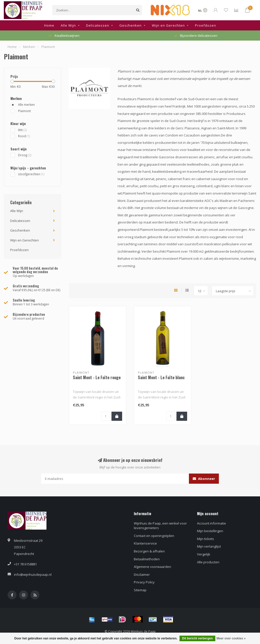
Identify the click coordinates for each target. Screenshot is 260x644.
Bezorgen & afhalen (149, 551)
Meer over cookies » (231, 638)
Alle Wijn (68, 25)
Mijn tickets (206, 539)
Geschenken (131, 25)
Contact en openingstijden (154, 536)
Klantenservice (145, 543)
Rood (24, 136)
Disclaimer (142, 575)
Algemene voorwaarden (152, 567)
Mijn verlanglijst (209, 546)
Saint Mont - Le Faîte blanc (161, 377)
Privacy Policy (144, 582)
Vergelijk (204, 554)
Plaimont (24, 111)
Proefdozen (206, 25)
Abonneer (204, 479)
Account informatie (212, 523)
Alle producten (208, 562)
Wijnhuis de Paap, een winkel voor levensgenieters (160, 526)
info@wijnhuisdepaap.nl (33, 575)
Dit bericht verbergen (197, 638)
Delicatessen (98, 25)
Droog (25, 155)
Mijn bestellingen (210, 531)
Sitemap (140, 590)
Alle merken (26, 105)
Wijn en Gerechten (168, 25)
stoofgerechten (31, 174)
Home (49, 25)
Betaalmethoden (147, 559)
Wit (22, 130)
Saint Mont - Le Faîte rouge (97, 377)
